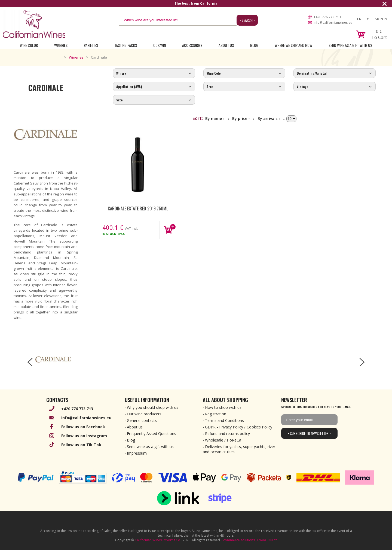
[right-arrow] (362, 362)
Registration (216, 414)
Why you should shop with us (153, 407)
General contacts (142, 420)
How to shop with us (223, 407)
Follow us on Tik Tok (81, 445)
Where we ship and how (293, 45)
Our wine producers (144, 414)
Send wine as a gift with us (350, 45)
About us (135, 427)
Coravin (160, 45)
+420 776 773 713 (327, 17)
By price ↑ (241, 118)
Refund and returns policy (227, 433)
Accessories (192, 45)
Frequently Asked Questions (151, 433)
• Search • (247, 20)
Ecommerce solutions (238, 540)
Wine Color (29, 45)
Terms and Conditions (224, 420)
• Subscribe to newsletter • (309, 433)
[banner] (34, 24)
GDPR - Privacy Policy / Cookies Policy (239, 427)
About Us (226, 45)
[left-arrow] (30, 362)
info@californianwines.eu (333, 22)
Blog (254, 45)
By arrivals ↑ (269, 118)
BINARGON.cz (266, 540)
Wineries (61, 45)
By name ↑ (215, 118)
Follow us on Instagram (84, 436)
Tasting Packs (126, 45)
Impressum (137, 453)
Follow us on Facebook (83, 427)
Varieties (91, 45)
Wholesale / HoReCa (223, 440)
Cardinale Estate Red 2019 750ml (138, 208)
